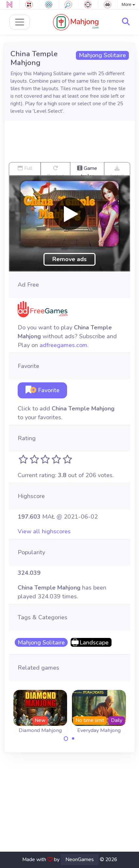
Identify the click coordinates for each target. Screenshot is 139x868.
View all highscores (44, 531)
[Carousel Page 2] (73, 739)
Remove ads (69, 259)
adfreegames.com (63, 345)
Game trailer (87, 170)
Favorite (43, 390)
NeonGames (80, 860)
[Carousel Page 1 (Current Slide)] (66, 739)
